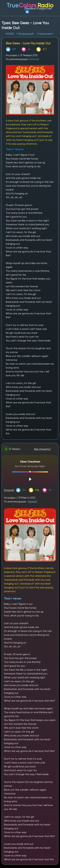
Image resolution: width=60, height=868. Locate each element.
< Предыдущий (25, 34)
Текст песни (13, 598)
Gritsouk (34, 59)
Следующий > (45, 34)
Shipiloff (32, 501)
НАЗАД (10, 34)
